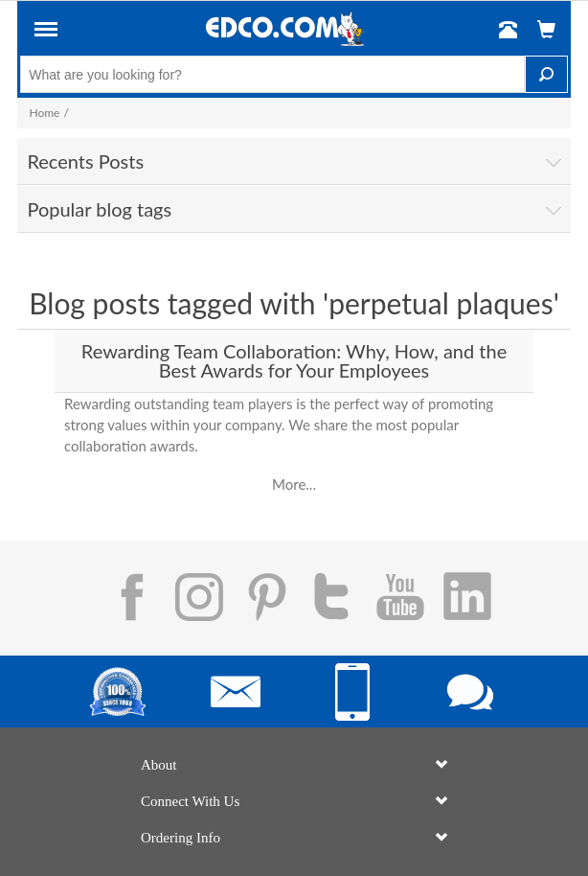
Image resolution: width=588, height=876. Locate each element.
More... (294, 484)
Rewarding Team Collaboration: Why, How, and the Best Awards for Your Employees (294, 360)
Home (44, 113)
